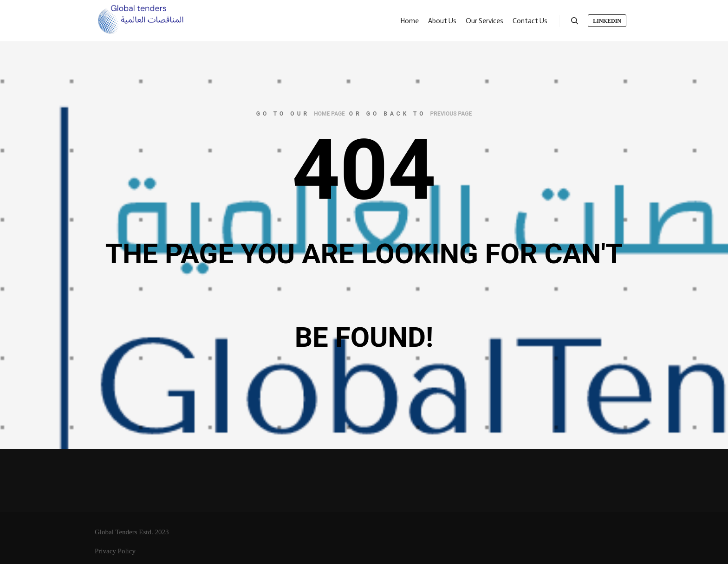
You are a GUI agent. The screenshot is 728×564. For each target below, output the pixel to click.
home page (329, 114)
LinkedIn (607, 21)
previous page (451, 114)
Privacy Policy (115, 551)
